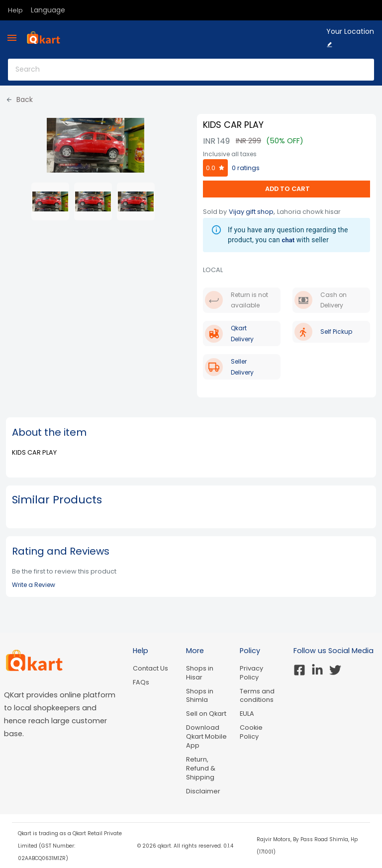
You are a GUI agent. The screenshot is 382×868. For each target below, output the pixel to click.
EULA (247, 714)
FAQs (141, 682)
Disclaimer (203, 791)
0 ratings (246, 168)
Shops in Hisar (200, 673)
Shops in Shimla (200, 696)
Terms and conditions (257, 696)
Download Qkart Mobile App (206, 736)
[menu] (12, 38)
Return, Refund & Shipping (201, 768)
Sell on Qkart (206, 714)
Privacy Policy (251, 673)
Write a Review (34, 585)
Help (15, 10)
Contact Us (150, 668)
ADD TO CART (287, 189)
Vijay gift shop (251, 212)
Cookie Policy (251, 732)
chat (288, 240)
